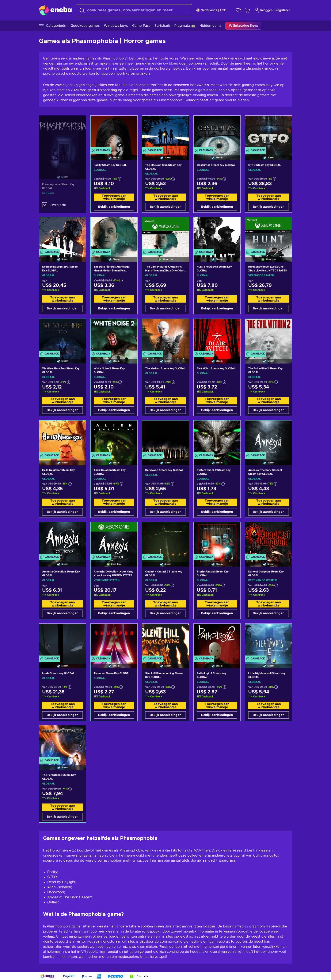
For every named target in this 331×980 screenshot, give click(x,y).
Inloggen (263, 10)
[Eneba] (55, 10)
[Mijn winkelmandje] (247, 10)
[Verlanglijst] (238, 10)
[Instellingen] (211, 10)
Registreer (283, 10)
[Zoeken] (134, 10)
